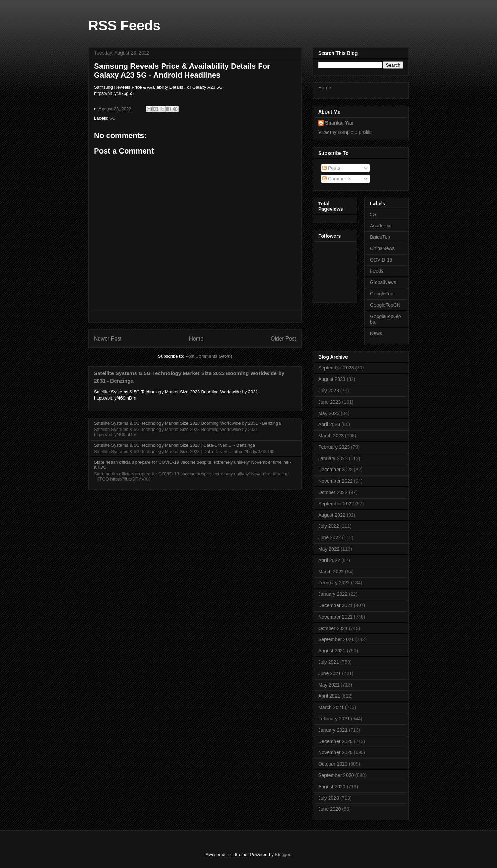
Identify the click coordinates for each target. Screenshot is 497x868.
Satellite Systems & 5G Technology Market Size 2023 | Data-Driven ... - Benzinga (174, 445)
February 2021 (334, 719)
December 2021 (335, 605)
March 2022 (331, 572)
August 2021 (332, 651)
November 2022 (335, 481)
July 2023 (329, 391)
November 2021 (335, 617)
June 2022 (329, 537)
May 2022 (329, 549)
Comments (337, 179)
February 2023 (334, 447)
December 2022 (335, 470)
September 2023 (336, 368)
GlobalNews (383, 282)
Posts (331, 168)
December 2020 (335, 741)
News (376, 333)
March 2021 (331, 707)
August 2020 (332, 787)
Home (196, 339)
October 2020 (333, 764)
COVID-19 (381, 260)
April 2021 (329, 696)
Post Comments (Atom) (209, 356)
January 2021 (333, 730)
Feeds (377, 271)
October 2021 (333, 628)
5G (113, 118)
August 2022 (332, 515)
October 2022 (333, 492)
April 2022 (329, 560)
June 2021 (329, 673)
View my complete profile (345, 132)
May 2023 (329, 413)
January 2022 (333, 594)
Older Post (283, 339)
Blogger (282, 854)
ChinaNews (382, 248)
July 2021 (329, 662)
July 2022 (329, 526)
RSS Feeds (124, 26)
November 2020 (335, 752)
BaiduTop (380, 237)
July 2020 (329, 798)
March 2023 (331, 436)
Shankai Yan (339, 123)
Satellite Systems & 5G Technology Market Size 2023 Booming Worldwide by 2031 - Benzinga (187, 423)
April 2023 (329, 424)
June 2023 (329, 402)
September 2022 (336, 504)
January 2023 (333, 458)
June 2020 (329, 809)
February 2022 (334, 583)
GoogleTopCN (385, 305)
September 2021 (336, 639)
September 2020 (336, 775)
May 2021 (329, 685)
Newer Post (108, 339)
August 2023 (332, 379)
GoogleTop (382, 294)
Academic (381, 226)
